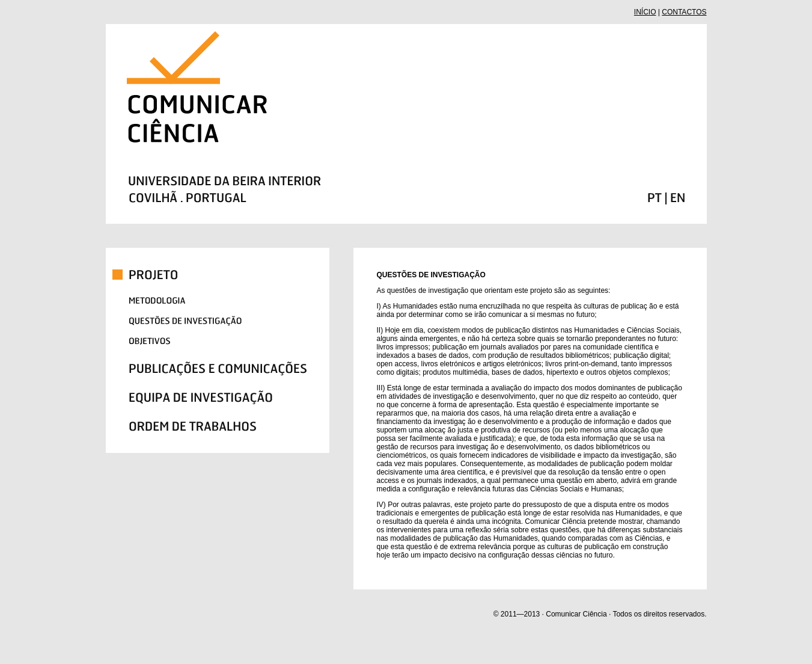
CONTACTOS (684, 12)
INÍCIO (645, 12)
